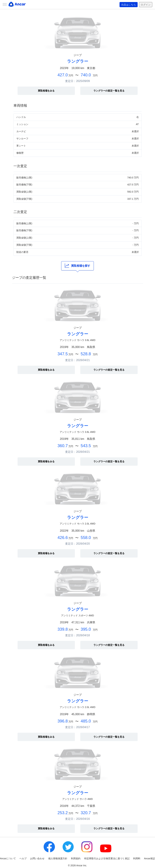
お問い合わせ (37, 858)
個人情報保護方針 (58, 858)
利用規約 (76, 858)
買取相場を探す (77, 266)
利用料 (137, 858)
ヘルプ (23, 858)
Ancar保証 (149, 858)
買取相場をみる (46, 91)
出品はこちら (129, 5)
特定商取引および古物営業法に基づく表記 (107, 858)
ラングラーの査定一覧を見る (109, 91)
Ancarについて (8, 858)
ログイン (146, 5)
